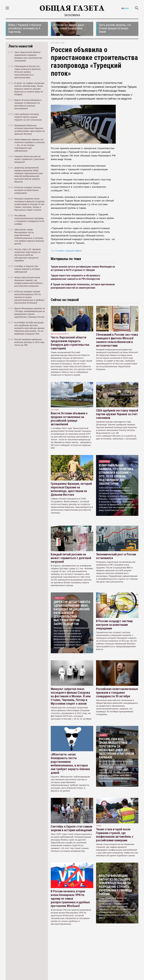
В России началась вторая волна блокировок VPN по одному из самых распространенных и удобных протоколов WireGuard (70, 899)
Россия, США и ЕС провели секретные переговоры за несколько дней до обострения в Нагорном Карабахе (116, 748)
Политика (105, 461)
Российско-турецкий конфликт (69, 251)
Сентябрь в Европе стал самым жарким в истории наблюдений (71, 828)
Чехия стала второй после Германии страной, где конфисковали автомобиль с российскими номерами (115, 835)
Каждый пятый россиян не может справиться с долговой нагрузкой (71, 558)
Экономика (72, 15)
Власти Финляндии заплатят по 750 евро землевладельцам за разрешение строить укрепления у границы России (115, 885)
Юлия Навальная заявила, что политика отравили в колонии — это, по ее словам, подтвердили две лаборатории (116, 475)
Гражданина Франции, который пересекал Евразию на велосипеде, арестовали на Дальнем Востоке (71, 489)
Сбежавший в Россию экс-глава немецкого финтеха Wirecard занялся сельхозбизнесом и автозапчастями (117, 340)
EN (127, 8)
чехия (99, 826)
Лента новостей (21, 46)
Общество (59, 598)
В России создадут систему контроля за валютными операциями (114, 625)
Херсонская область (60, 334)
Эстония (55, 410)
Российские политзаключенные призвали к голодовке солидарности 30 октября (117, 693)
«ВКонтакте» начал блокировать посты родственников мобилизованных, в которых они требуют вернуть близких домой (70, 764)
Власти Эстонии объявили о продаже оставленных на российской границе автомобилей (69, 419)
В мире (103, 735)
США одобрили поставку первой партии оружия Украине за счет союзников (117, 414)
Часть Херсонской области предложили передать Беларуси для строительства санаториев (70, 343)
